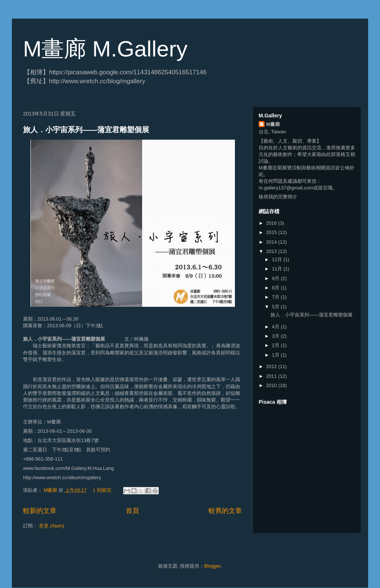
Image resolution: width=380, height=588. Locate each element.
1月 (276, 355)
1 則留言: (103, 490)
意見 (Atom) (52, 526)
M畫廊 (273, 124)
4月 (276, 327)
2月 (276, 345)
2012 (272, 366)
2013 (272, 251)
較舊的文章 (225, 511)
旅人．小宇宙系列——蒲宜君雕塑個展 (86, 130)
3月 (276, 336)
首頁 (132, 511)
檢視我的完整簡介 (278, 197)
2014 (272, 242)
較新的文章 (40, 511)
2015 (272, 232)
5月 (276, 307)
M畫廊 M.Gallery (105, 49)
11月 (278, 269)
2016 (272, 223)
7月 (276, 297)
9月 (276, 278)
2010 (272, 385)
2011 (272, 376)
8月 (276, 288)
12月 (278, 259)
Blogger (212, 566)
